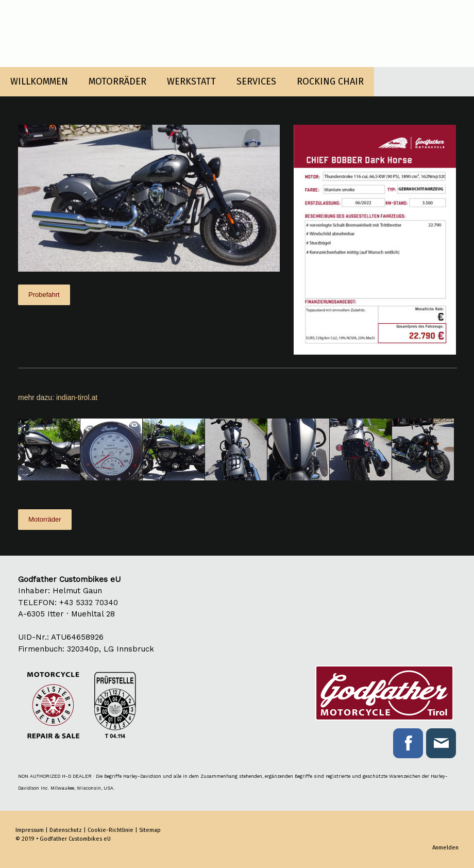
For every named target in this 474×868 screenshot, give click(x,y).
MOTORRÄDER (117, 81)
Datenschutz (66, 830)
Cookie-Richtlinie (111, 830)
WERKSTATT (191, 81)
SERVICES (256, 81)
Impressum (30, 830)
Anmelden (445, 848)
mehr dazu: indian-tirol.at (58, 397)
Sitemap (150, 830)
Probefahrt (44, 295)
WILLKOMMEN (39, 81)
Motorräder (45, 519)
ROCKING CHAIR (330, 81)
